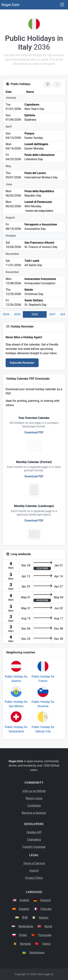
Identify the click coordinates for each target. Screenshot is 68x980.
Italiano (44, 918)
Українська (37, 952)
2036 (35, 314)
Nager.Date (10, 5)
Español (24, 909)
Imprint (34, 871)
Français (46, 909)
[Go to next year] (57, 84)
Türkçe (46, 944)
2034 (6, 314)
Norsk (48, 926)
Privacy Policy (34, 878)
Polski (23, 935)
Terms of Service (34, 863)
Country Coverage (34, 847)
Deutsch (46, 900)
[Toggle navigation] (62, 5)
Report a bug (34, 798)
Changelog (34, 839)
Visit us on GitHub (34, 791)
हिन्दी (25, 918)
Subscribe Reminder (22, 363)
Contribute (34, 806)
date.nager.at (45, 974)
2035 (17, 314)
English (24, 900)
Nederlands (26, 926)
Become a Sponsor (34, 813)
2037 (52, 314)
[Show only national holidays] (48, 84)
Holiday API (34, 832)
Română (25, 944)
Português (45, 935)
